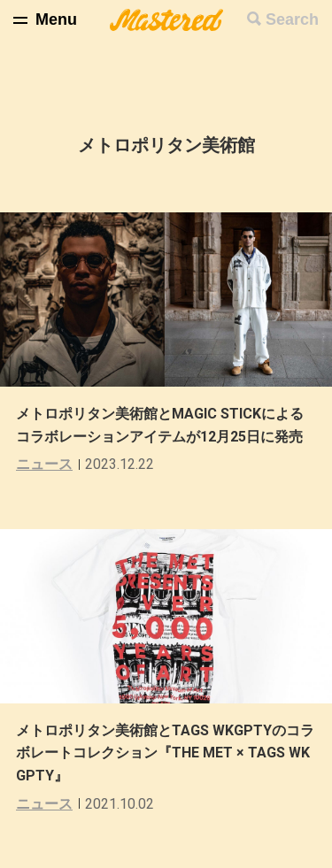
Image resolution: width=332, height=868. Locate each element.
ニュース (44, 464)
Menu (56, 19)
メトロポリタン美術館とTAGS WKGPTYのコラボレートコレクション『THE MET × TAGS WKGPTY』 (165, 753)
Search (292, 19)
